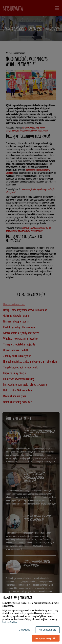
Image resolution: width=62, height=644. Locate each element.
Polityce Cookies (10, 622)
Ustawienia (24, 630)
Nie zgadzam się (48, 630)
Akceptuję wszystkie (46, 638)
